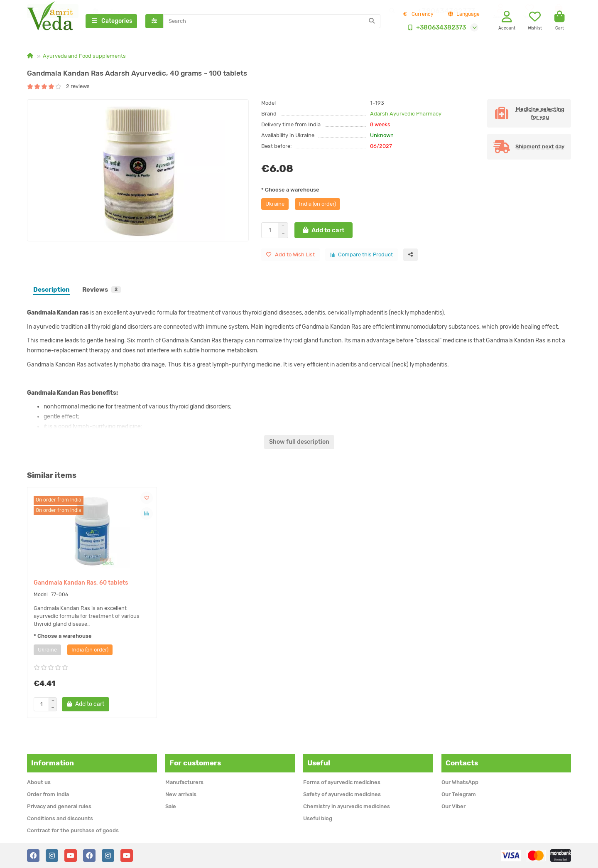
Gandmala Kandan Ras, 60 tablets (81, 584)
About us (39, 782)
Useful (319, 763)
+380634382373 (435, 28)
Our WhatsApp (460, 782)
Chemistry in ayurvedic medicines (347, 806)
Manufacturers (184, 782)
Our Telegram (459, 794)
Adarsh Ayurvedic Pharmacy (406, 114)
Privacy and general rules (59, 806)
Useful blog (318, 818)
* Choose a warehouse (290, 191)
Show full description (299, 443)
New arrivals (181, 794)
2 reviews (58, 87)
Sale (171, 806)
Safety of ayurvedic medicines (342, 794)
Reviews (102, 290)
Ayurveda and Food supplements (84, 57)
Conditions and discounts (60, 818)
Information (53, 763)
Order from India (48, 794)
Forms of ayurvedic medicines (342, 782)
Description (51, 290)
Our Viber (453, 806)
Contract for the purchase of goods (73, 830)
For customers (195, 763)
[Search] (272, 22)
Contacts (462, 763)
